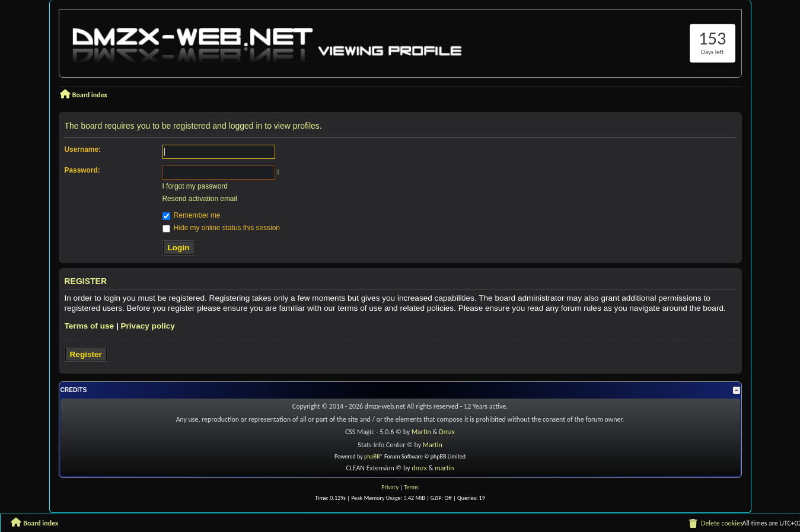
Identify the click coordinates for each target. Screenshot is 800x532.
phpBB (372, 456)
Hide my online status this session (221, 228)
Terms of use (90, 326)
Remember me (192, 215)
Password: (82, 170)
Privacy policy (147, 326)
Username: (83, 149)
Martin (421, 432)
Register (86, 354)
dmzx (419, 468)
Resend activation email (200, 199)
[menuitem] (715, 524)
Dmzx (447, 432)
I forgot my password (195, 186)
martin (444, 468)
